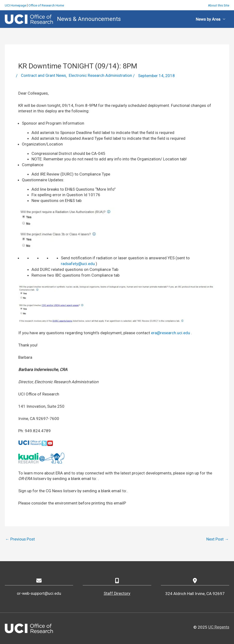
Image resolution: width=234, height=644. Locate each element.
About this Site (218, 5)
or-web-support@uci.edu (39, 593)
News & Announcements (89, 18)
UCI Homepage (16, 5)
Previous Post (20, 539)
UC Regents (219, 627)
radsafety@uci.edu (78, 263)
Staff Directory (117, 593)
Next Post (217, 539)
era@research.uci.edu (171, 333)
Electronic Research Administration (101, 75)
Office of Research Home (49, 5)
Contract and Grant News (44, 75)
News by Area (208, 19)
